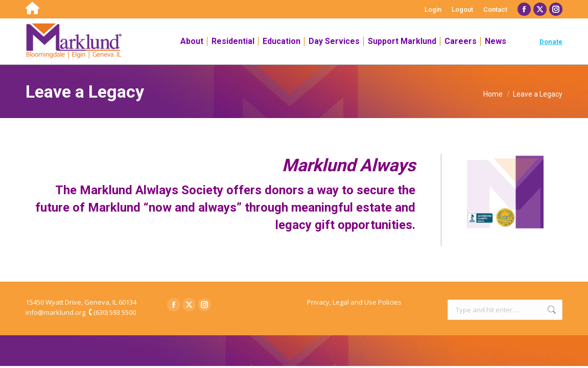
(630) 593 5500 (115, 312)
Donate (551, 42)
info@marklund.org (55, 312)
